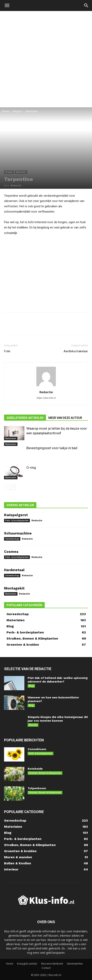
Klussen (17, 111)
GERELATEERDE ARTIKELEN (25, 418)
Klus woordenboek (52, 964)
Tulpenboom (37, 788)
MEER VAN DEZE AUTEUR (65, 418)
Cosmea (11, 552)
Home (6, 111)
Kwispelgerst (16, 515)
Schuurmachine (18, 533)
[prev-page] (7, 487)
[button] (7, 5)
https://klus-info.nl (46, 398)
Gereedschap (12, 539)
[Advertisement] (46, 59)
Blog (31, 686)
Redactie (16, 185)
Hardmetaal (14, 570)
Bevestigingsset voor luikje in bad (52, 448)
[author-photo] (46, 386)
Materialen (32, 111)
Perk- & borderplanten (17, 520)
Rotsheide (35, 769)
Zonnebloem (37, 749)
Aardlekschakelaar (76, 351)
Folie (7, 351)
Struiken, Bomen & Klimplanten (45, 773)
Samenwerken (75, 964)
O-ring (31, 468)
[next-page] (13, 487)
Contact (46, 968)
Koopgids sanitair (27, 964)
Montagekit (14, 588)
